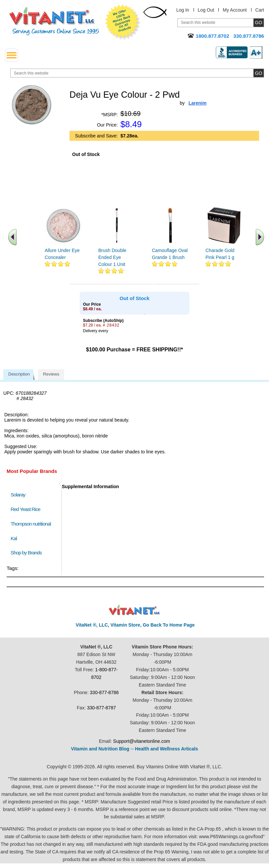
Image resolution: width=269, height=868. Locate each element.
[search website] (137, 73)
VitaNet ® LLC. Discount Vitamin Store (134, 610)
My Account (235, 10)
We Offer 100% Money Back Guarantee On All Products (123, 22)
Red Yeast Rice (25, 509)
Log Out (206, 10)
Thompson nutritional (31, 524)
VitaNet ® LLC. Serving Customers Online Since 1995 (54, 21)
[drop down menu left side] (12, 55)
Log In (183, 10)
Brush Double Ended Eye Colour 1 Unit (112, 257)
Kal (14, 538)
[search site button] (259, 73)
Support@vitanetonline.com (142, 741)
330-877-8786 (104, 692)
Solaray (18, 495)
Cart (260, 10)
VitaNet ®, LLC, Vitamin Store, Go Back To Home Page (135, 625)
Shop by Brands (28, 553)
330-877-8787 (101, 708)
